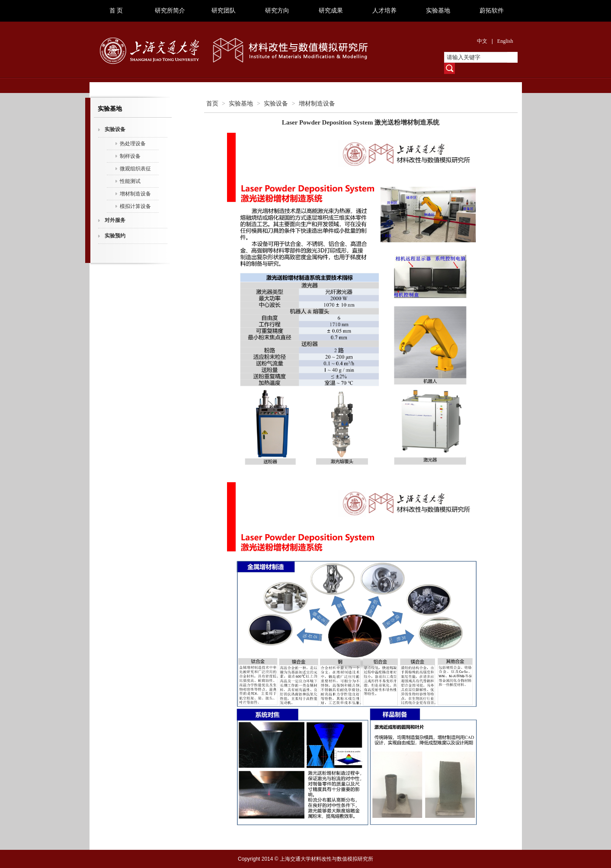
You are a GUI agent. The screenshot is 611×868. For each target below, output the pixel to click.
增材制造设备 (135, 194)
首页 (212, 104)
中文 (482, 41)
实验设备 (115, 129)
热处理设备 (133, 144)
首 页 (116, 11)
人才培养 (384, 11)
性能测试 (130, 181)
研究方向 (277, 11)
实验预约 (115, 236)
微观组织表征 (135, 169)
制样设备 (130, 156)
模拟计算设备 (135, 206)
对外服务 (115, 220)
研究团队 (224, 11)
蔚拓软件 (492, 11)
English (505, 41)
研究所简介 (170, 11)
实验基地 (438, 11)
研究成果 (331, 11)
